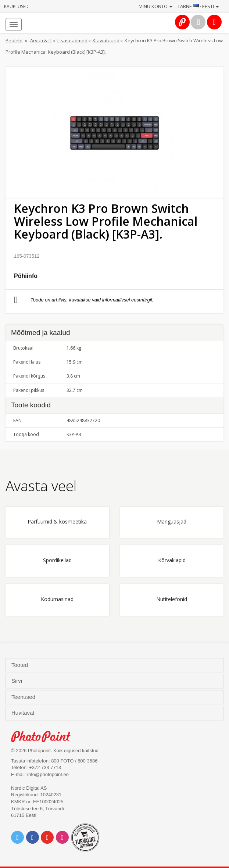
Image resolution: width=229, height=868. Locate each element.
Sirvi (17, 681)
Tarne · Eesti (198, 6)
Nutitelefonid (172, 599)
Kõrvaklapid (172, 560)
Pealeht (14, 40)
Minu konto (155, 6)
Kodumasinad (57, 599)
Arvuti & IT (41, 40)
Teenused (24, 697)
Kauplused (16, 6)
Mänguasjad (172, 522)
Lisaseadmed (72, 40)
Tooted (20, 665)
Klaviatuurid (106, 40)
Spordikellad (57, 560)
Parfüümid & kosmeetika (57, 522)
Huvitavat (24, 713)
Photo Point (45, 737)
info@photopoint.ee (48, 774)
